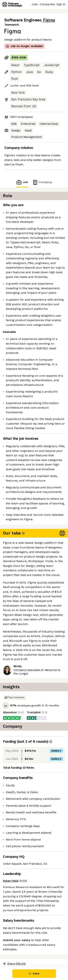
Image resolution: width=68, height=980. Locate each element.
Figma (49, 20)
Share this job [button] (14, 964)
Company (42, 182)
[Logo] (12, 5)
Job (22, 182)
